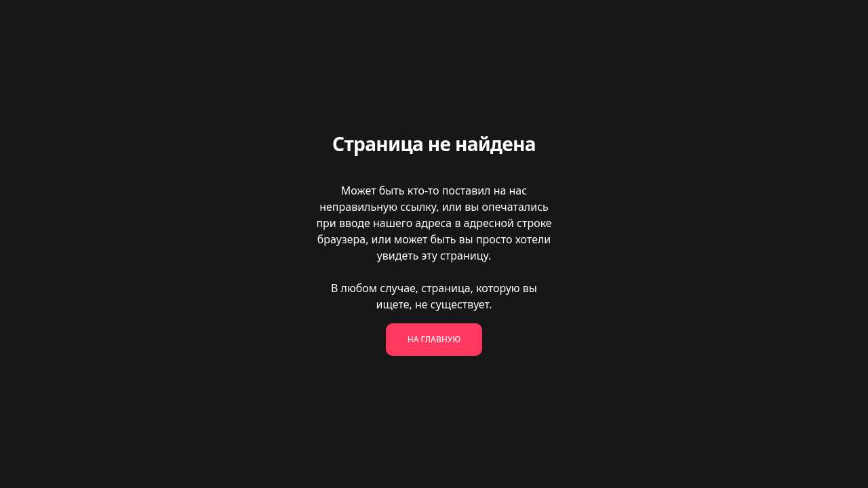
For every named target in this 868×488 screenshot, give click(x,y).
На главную (434, 339)
